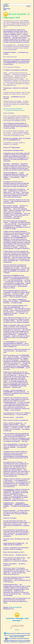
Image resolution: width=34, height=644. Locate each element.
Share (17, 630)
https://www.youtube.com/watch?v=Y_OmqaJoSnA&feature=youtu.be (14, 109)
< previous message (14, 618)
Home (6, 4)
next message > (20, 619)
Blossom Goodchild (15, 607)
